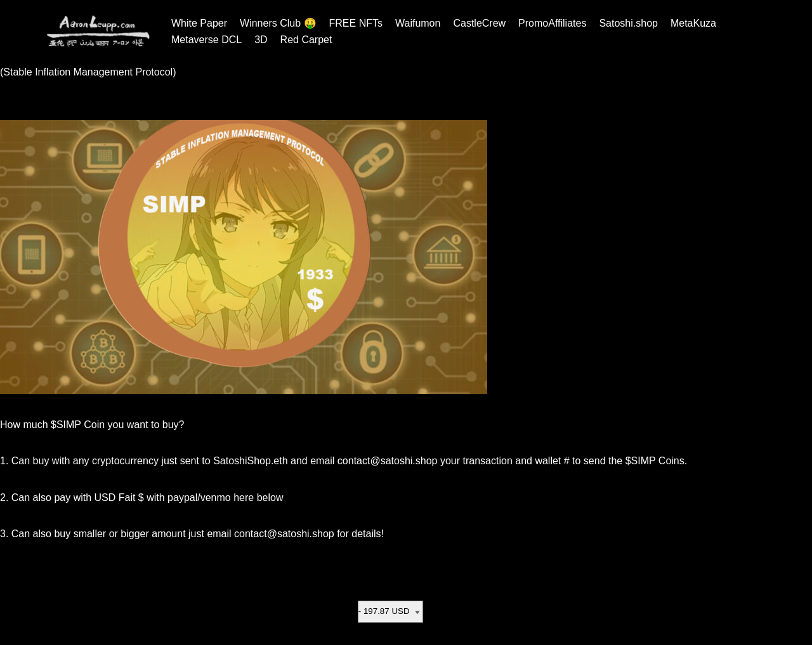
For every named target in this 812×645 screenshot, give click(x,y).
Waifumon (418, 23)
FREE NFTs (356, 23)
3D (261, 40)
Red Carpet (306, 40)
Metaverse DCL (206, 40)
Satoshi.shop (628, 23)
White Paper (199, 23)
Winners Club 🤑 (278, 23)
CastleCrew (479, 23)
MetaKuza (693, 23)
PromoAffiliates (552, 23)
